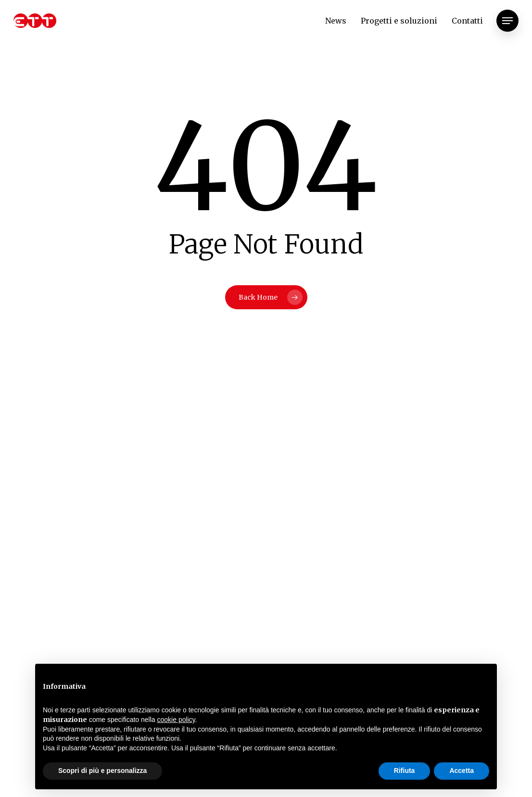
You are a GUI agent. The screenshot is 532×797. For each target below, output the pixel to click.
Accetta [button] (462, 771)
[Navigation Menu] (507, 21)
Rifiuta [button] (405, 771)
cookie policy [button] (176, 720)
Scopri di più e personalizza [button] (102, 771)
